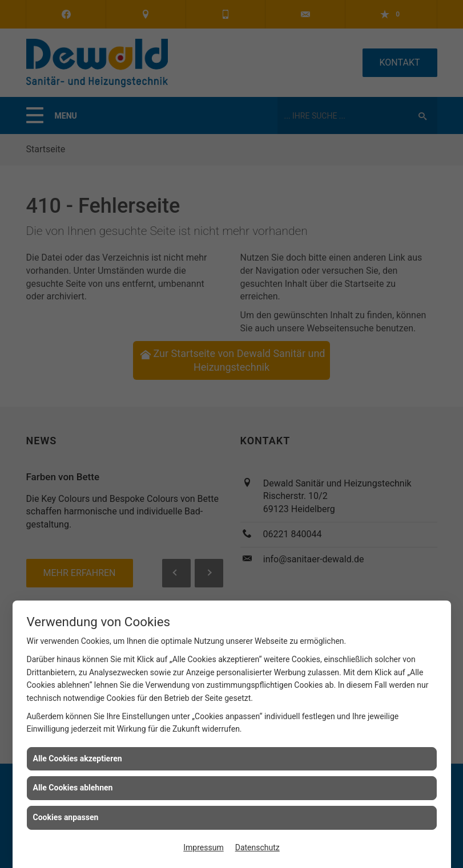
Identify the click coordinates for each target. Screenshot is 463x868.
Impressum (203, 847)
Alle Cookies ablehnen (73, 788)
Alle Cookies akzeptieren (78, 759)
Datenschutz (257, 847)
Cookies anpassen (66, 817)
